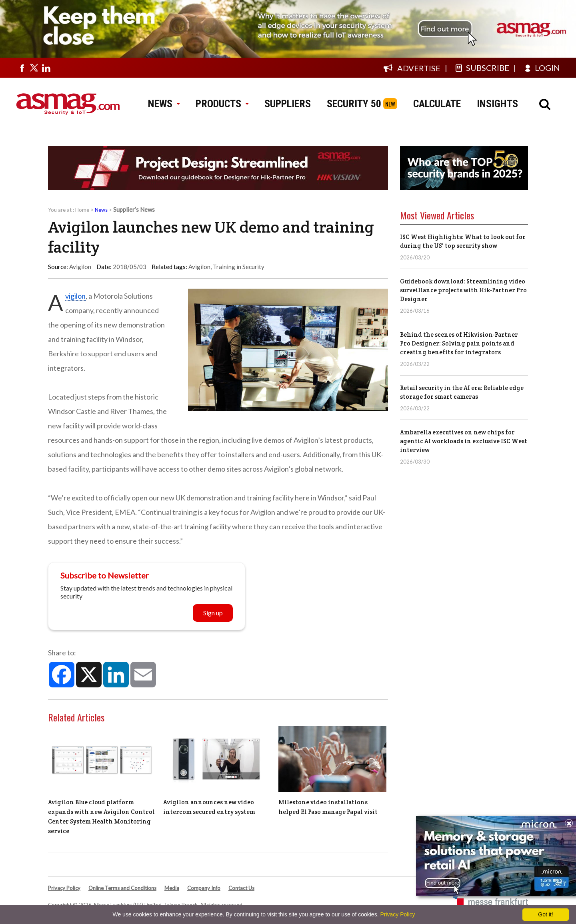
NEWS (164, 104)
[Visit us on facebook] (22, 68)
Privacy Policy (64, 888)
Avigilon (199, 267)
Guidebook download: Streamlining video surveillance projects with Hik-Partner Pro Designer (463, 290)
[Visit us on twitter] (34, 68)
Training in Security (239, 267)
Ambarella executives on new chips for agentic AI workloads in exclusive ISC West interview (464, 441)
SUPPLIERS (288, 104)
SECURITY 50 (354, 104)
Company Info (204, 888)
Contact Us (241, 888)
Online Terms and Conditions (122, 888)
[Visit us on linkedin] (46, 68)
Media (172, 888)
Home (82, 210)
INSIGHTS (497, 104)
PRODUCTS (222, 104)
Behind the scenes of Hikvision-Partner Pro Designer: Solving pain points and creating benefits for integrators (459, 343)
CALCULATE (437, 104)
